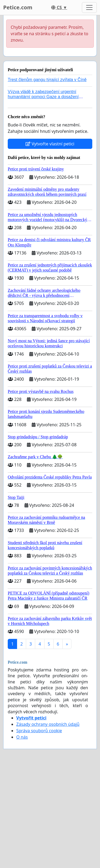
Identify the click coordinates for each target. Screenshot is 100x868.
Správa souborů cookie (39, 731)
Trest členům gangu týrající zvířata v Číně (47, 80)
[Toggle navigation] (89, 7)
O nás (22, 737)
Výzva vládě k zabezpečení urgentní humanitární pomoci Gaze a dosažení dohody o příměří (43, 97)
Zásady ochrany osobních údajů (48, 724)
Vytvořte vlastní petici (50, 144)
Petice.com (18, 7)
